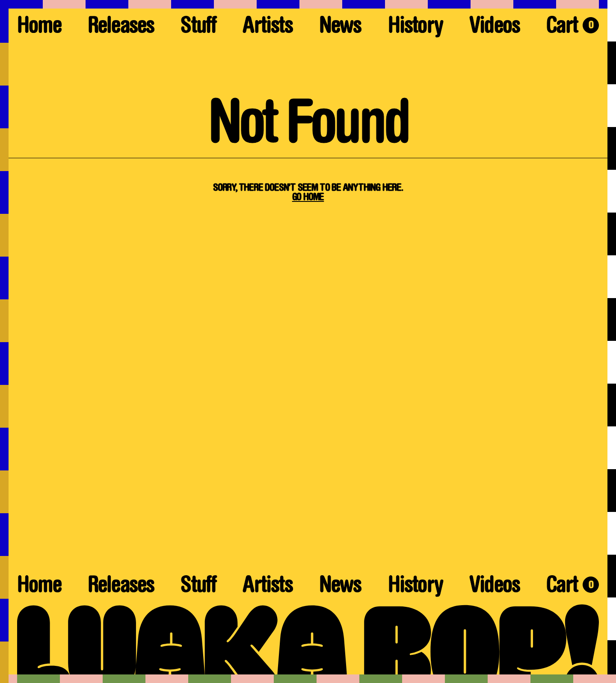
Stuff (198, 28)
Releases (121, 28)
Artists (267, 28)
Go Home (308, 198)
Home (39, 28)
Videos (495, 28)
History (415, 28)
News (340, 28)
